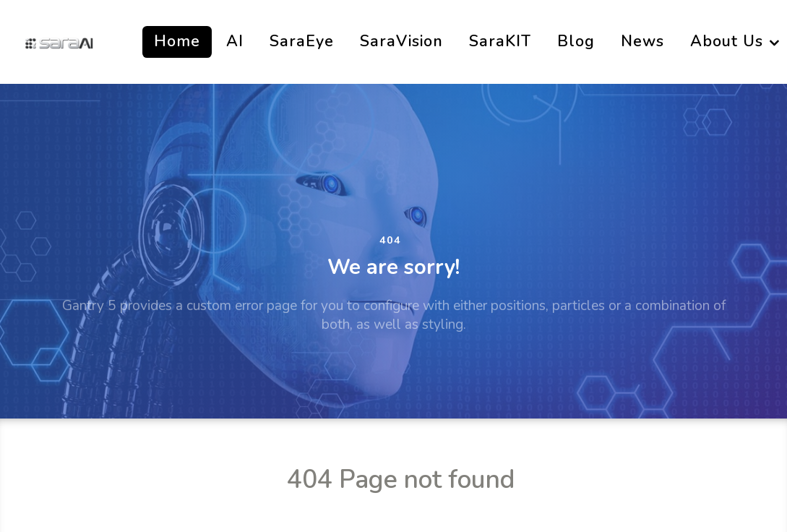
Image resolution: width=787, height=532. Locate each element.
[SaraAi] (59, 42)
